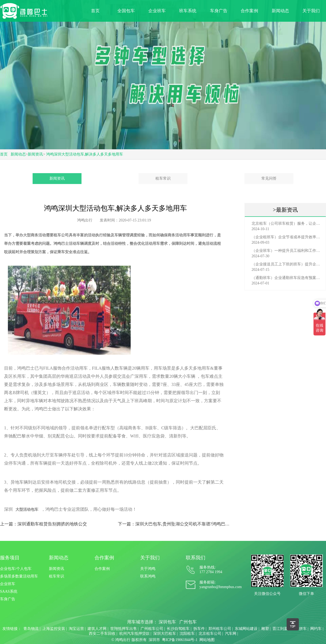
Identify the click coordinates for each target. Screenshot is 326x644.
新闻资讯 (35, 154)
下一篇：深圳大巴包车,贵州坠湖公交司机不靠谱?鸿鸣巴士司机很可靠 (175, 524)
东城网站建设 (246, 629)
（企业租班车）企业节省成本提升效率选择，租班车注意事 (287, 237)
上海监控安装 (54, 629)
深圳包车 (167, 622)
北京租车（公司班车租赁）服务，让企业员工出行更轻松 (287, 223)
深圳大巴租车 (165, 634)
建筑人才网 (97, 629)
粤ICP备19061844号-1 (180, 640)
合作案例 (249, 11)
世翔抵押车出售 (124, 629)
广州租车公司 (152, 629)
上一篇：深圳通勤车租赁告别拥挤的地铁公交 (43, 524)
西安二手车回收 (102, 634)
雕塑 (265, 629)
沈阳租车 (187, 634)
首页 (95, 11)
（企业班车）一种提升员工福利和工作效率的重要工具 (287, 251)
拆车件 (199, 629)
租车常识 (163, 178)
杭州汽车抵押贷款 (134, 634)
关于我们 (311, 11)
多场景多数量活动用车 (19, 576)
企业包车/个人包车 (16, 569)
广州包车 (188, 622)
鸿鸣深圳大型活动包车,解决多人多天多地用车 (85, 154)
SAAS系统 (9, 591)
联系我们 (196, 558)
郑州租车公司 (220, 629)
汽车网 (231, 634)
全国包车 (126, 11)
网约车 (316, 629)
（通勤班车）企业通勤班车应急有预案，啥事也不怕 (287, 278)
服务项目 (10, 558)
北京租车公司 (210, 634)
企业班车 (157, 11)
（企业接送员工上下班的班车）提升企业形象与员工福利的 (287, 264)
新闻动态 (280, 11)
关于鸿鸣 (148, 569)
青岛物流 (31, 629)
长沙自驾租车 (178, 629)
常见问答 (269, 178)
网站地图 (207, 640)
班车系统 (188, 11)
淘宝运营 (76, 629)
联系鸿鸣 (148, 576)
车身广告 (219, 11)
